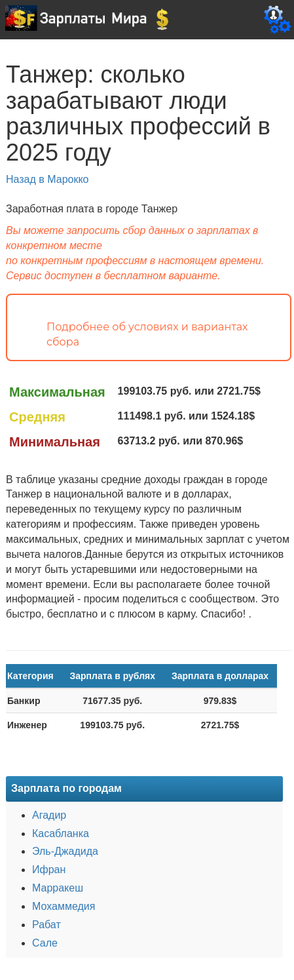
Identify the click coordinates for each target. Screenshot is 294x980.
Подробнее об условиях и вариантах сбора (147, 334)
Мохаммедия (64, 906)
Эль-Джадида (65, 851)
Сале (45, 943)
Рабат (46, 925)
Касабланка (61, 833)
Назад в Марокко (47, 179)
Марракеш (58, 888)
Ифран (49, 870)
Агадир (49, 815)
